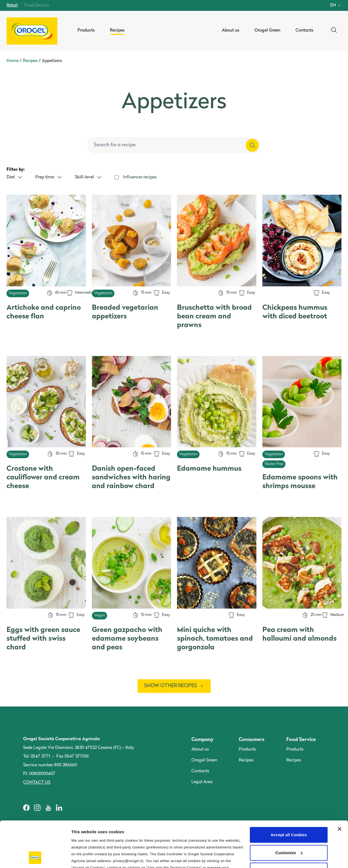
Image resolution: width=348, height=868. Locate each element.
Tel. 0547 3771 (37, 757)
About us (200, 749)
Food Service (37, 5)
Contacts (200, 771)
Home (13, 61)
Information (83, 857)
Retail (12, 5)
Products (247, 749)
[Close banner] (340, 786)
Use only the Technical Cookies (289, 827)
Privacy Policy (204, 831)
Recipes (30, 61)
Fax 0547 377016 (73, 757)
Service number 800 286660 (50, 765)
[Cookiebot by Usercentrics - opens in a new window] (35, 857)
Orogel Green (204, 760)
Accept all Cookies (289, 792)
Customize (289, 810)
